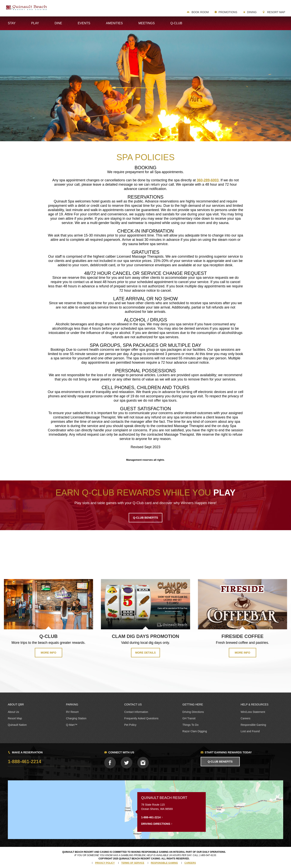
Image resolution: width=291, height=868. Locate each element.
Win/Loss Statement (253, 712)
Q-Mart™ (72, 725)
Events (84, 23)
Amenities (114, 23)
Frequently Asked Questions (141, 718)
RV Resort (72, 712)
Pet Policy (130, 725)
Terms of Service (133, 863)
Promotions (228, 12)
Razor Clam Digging (195, 731)
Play (35, 23)
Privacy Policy (105, 863)
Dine (58, 23)
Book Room (200, 12)
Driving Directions (193, 712)
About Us (13, 712)
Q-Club (176, 23)
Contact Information (136, 712)
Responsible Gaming (253, 725)
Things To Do (190, 725)
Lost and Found (250, 731)
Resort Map (276, 12)
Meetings (147, 23)
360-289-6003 (208, 180)
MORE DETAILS (146, 653)
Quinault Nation (17, 725)
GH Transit (189, 718)
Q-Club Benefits (220, 762)
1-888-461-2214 (25, 761)
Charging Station (76, 718)
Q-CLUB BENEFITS (145, 518)
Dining (252, 12)
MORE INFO (48, 653)
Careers (245, 718)
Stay (12, 23)
